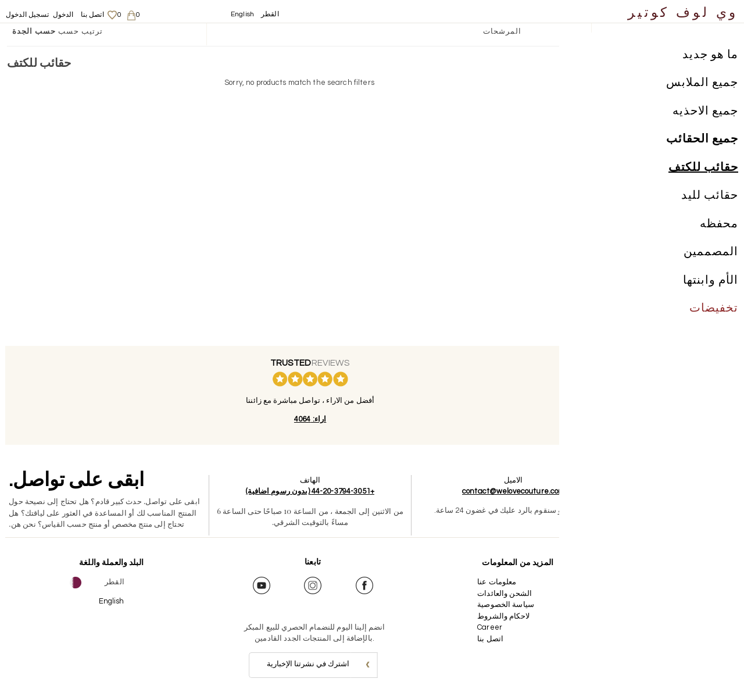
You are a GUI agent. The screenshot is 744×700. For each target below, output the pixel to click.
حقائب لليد (710, 198)
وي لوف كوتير (683, 13)
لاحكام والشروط (495, 616)
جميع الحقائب (702, 142)
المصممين (711, 255)
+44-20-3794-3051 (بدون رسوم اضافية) (305, 491)
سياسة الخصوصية (497, 605)
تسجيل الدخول (28, 15)
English (242, 14)
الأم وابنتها (711, 283)
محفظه (719, 226)
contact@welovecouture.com (505, 491)
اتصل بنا (92, 15)
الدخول (63, 15)
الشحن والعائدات (496, 594)
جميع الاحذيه (705, 113)
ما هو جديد (710, 57)
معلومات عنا (488, 582)
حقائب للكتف (703, 170)
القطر (270, 14)
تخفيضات (714, 311)
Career (481, 627)
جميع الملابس (702, 85)
